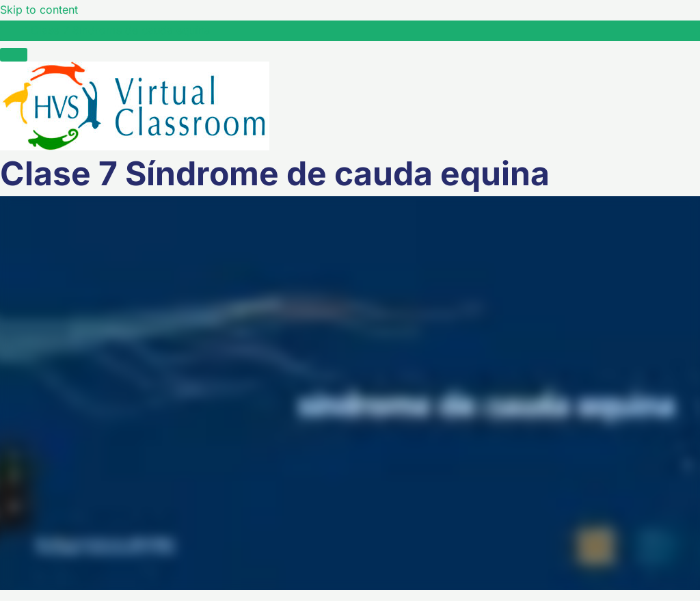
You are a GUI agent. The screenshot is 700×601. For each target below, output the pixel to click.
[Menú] (14, 55)
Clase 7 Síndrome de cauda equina (121, 30)
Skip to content (39, 10)
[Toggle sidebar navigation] (14, 34)
